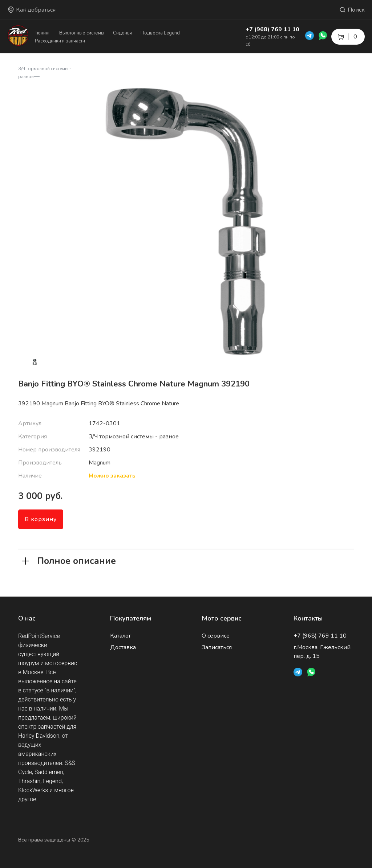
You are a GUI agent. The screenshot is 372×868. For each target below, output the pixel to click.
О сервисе (216, 636)
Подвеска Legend (160, 33)
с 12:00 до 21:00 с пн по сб (270, 41)
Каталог (121, 636)
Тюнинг (43, 33)
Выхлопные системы (82, 33)
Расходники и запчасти (60, 41)
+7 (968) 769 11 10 (272, 29)
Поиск (352, 10)
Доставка (123, 647)
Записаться (217, 647)
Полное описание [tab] (69, 560)
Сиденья (122, 33)
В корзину (41, 519)
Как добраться (31, 10)
